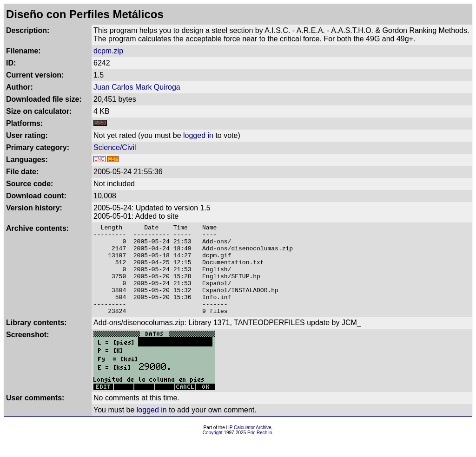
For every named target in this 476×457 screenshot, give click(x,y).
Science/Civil (115, 147)
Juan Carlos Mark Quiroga (137, 87)
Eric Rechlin (260, 451)
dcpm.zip (108, 51)
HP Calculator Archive (249, 446)
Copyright (213, 451)
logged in (198, 135)
